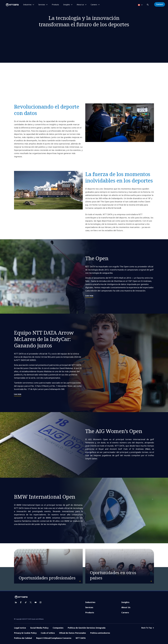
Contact (160, 4)
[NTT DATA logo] (10, 5)
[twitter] (31, 602)
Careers (125, 612)
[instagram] (40, 602)
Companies (58, 628)
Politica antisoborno (100, 633)
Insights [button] (67, 5)
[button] (148, 4)
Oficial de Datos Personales (73, 633)
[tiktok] (26, 602)
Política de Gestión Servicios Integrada (87, 628)
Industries (90, 602)
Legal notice (20, 628)
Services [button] (42, 5)
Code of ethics (48, 633)
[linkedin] (16, 602)
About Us (126, 607)
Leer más (89, 296)
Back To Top (148, 628)
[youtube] (36, 602)
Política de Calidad (23, 638)
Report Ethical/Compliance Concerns (54, 638)
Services (89, 607)
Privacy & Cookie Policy (25, 633)
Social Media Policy (39, 628)
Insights (125, 602)
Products (55, 5)
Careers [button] (94, 5)
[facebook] (21, 602)
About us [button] (80, 5)
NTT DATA (81, 638)
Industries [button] (27, 5)
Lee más (18, 394)
